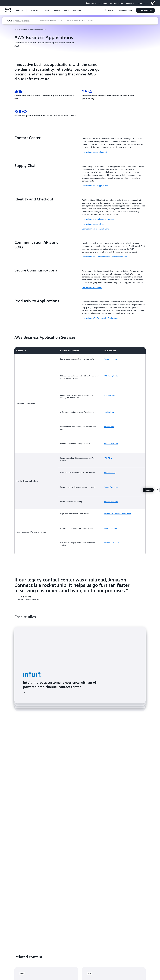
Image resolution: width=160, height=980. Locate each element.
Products (24, 30)
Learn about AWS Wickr (92, 287)
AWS (16, 30)
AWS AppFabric (109, 381)
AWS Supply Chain (111, 369)
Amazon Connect (110, 359)
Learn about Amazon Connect (94, 152)
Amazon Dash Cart (111, 415)
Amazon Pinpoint (110, 475)
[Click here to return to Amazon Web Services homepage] (8, 12)
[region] (80, 420)
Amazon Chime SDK (111, 485)
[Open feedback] (157, 490)
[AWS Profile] (153, 3)
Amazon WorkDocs (111, 446)
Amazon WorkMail (111, 456)
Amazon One (109, 403)
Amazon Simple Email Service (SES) (117, 466)
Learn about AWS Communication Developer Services (105, 257)
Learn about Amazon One (93, 224)
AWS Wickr (108, 424)
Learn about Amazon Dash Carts (96, 229)
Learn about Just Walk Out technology (98, 219)
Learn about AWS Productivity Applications (100, 318)
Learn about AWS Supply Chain (95, 186)
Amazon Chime (110, 436)
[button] (34, 10)
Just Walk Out (109, 393)
